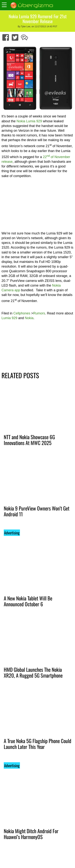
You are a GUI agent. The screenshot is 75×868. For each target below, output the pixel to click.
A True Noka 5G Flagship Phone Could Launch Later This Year (37, 744)
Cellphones (22, 313)
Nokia (29, 318)
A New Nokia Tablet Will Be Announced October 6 (28, 601)
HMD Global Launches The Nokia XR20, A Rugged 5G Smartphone (33, 672)
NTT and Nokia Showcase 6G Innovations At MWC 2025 (29, 440)
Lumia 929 (9, 318)
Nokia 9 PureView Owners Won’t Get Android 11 (37, 511)
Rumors (39, 313)
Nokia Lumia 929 (29, 121)
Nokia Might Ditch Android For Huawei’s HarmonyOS (31, 834)
